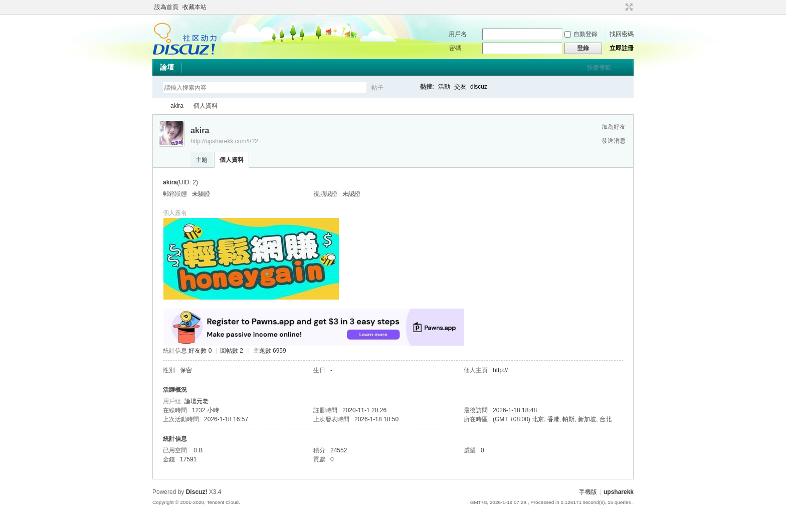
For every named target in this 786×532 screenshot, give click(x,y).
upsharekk (156, 106)
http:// (500, 370)
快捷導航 (599, 68)
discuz (479, 87)
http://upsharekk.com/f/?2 (224, 141)
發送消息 (614, 141)
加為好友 (614, 127)
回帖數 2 (232, 351)
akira (177, 106)
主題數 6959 (270, 351)
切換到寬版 (628, 7)
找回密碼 (622, 34)
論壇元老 (197, 401)
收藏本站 (194, 7)
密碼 (455, 48)
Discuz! (197, 492)
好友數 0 (200, 351)
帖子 (377, 88)
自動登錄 (581, 34)
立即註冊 (622, 48)
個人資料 (232, 160)
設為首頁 (166, 7)
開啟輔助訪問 (620, 7)
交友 (460, 87)
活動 (444, 87)
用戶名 (458, 34)
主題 (202, 160)
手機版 (588, 492)
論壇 (167, 67)
